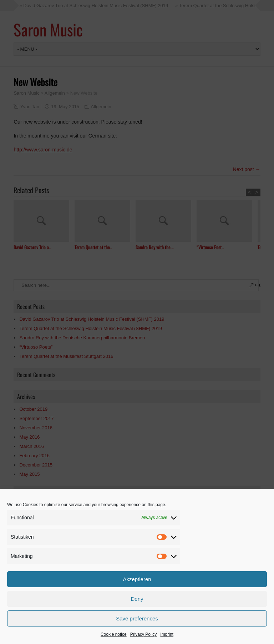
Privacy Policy (144, 634)
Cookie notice (114, 634)
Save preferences (137, 618)
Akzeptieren (137, 579)
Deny (137, 599)
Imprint (167, 634)
